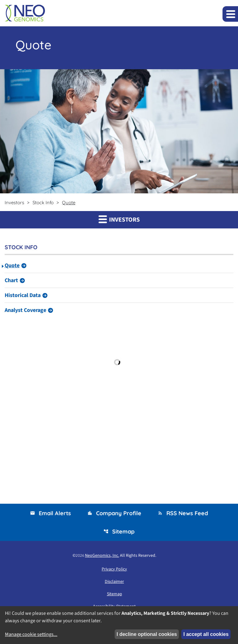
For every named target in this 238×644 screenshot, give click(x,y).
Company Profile (114, 513)
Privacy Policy (114, 569)
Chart (11, 280)
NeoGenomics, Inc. (102, 556)
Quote (12, 266)
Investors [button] (119, 219)
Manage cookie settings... (31, 634)
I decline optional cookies (147, 634)
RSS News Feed (183, 513)
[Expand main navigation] (230, 14)
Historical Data (23, 295)
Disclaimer (114, 582)
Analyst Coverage (25, 310)
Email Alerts (51, 513)
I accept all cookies (206, 634)
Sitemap (119, 531)
